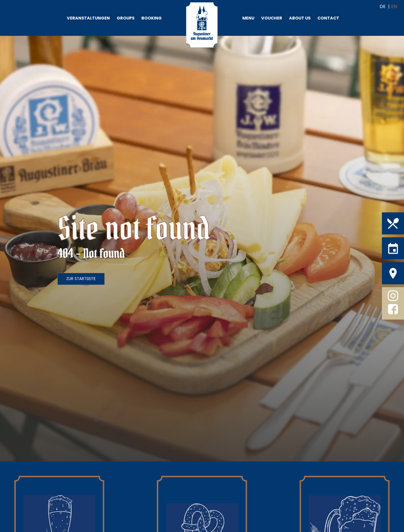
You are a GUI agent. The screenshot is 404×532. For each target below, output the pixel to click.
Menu (248, 18)
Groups (126, 18)
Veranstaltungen (88, 18)
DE (383, 6)
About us (300, 18)
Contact (328, 18)
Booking (152, 18)
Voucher (272, 18)
